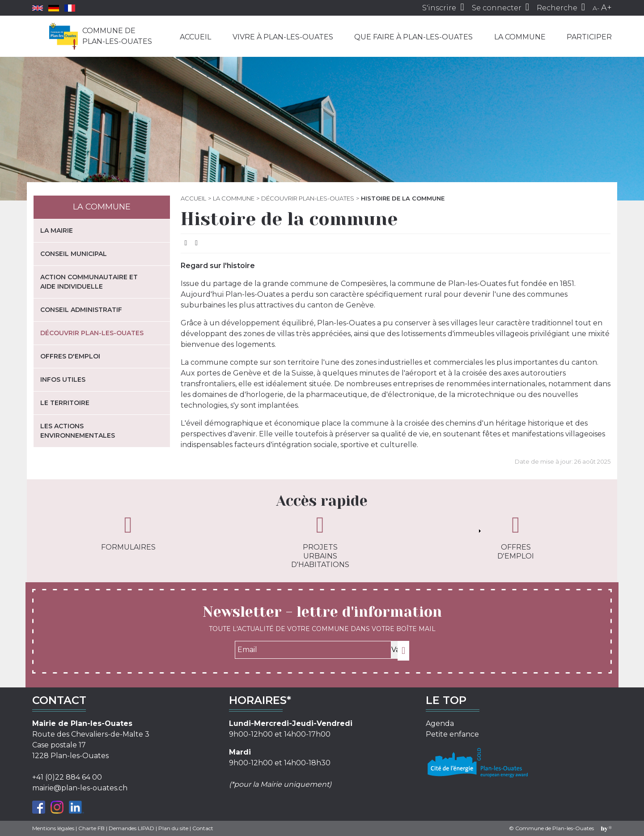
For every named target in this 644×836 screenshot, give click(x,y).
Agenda (440, 723)
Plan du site (173, 828)
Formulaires (128, 533)
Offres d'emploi (70, 356)
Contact (203, 828)
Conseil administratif (81, 310)
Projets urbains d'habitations (320, 541)
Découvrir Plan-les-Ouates (308, 198)
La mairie (57, 230)
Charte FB (91, 828)
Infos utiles (63, 380)
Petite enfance (452, 734)
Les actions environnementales (78, 431)
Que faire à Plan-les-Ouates (413, 37)
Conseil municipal (74, 254)
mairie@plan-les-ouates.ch (80, 788)
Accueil (195, 37)
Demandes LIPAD (131, 828)
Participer (589, 37)
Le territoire (65, 403)
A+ (606, 8)
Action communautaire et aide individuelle (89, 282)
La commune (520, 37)
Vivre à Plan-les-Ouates (283, 37)
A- (596, 8)
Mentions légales (53, 828)
